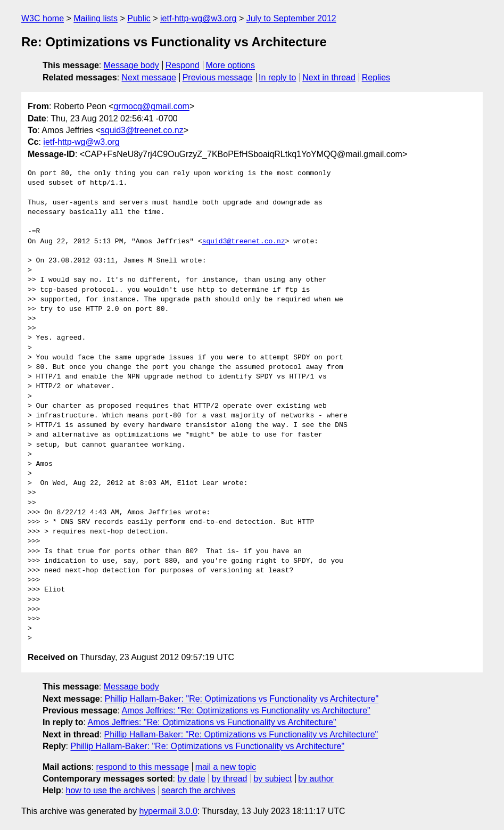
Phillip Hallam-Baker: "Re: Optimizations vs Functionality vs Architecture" (242, 699)
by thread (230, 779)
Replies (376, 77)
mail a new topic (226, 767)
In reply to (277, 77)
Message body (131, 65)
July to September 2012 (291, 18)
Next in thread (329, 77)
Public (139, 18)
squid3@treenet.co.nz (142, 130)
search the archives (199, 790)
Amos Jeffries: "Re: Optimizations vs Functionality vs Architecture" (246, 710)
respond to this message (142, 767)
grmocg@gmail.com (151, 106)
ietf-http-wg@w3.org (198, 18)
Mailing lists (96, 18)
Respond (183, 65)
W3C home (43, 18)
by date (191, 779)
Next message (149, 77)
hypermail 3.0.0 (168, 811)
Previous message (218, 77)
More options (231, 65)
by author (316, 779)
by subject (272, 779)
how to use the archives (111, 790)
